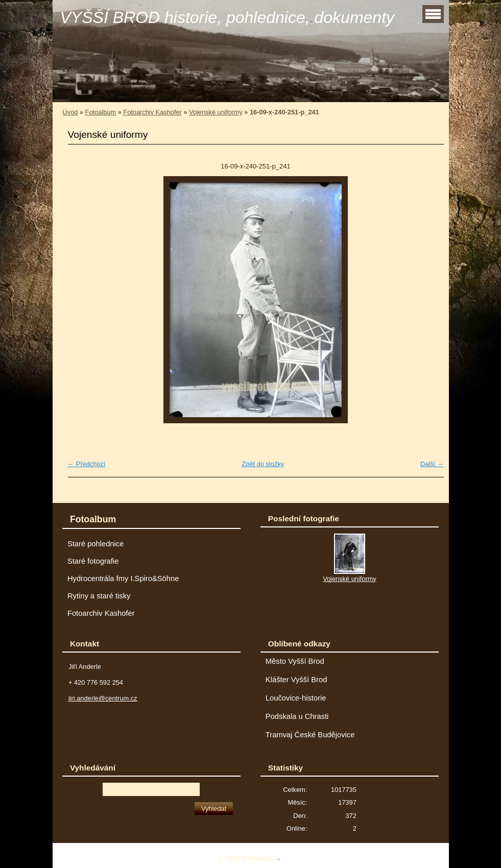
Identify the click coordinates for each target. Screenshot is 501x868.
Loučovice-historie (296, 698)
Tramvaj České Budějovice (310, 735)
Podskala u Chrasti (297, 716)
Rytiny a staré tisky (99, 596)
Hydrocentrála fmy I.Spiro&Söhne (123, 578)
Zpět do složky (263, 464)
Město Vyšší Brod (295, 661)
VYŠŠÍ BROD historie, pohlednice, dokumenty (228, 17)
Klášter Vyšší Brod (296, 680)
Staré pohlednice (96, 544)
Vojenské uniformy (216, 112)
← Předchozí (87, 464)
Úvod (70, 112)
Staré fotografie (93, 561)
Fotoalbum (101, 112)
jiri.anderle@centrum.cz (103, 698)
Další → (432, 464)
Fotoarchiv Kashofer (152, 112)
